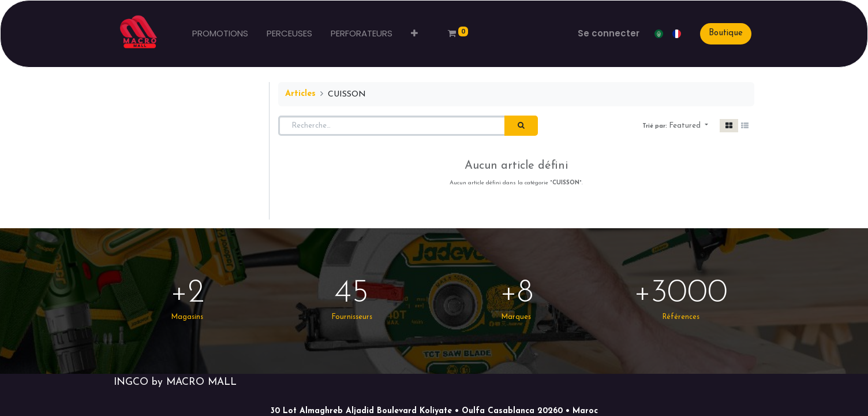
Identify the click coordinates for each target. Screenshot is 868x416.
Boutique (726, 33)
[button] (414, 34)
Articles (300, 94)
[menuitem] (220, 34)
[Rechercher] (521, 126)
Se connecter (609, 33)
